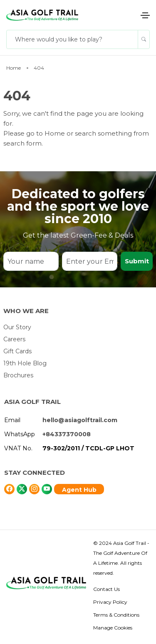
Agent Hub (79, 490)
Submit (137, 261)
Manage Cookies (113, 628)
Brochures (18, 375)
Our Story (17, 327)
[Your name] (31, 261)
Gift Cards (17, 351)
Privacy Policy (110, 602)
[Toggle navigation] (145, 15)
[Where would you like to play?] (72, 39)
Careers (14, 339)
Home (56, 133)
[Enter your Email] (90, 261)
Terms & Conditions (116, 615)
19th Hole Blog (25, 363)
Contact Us (106, 589)
